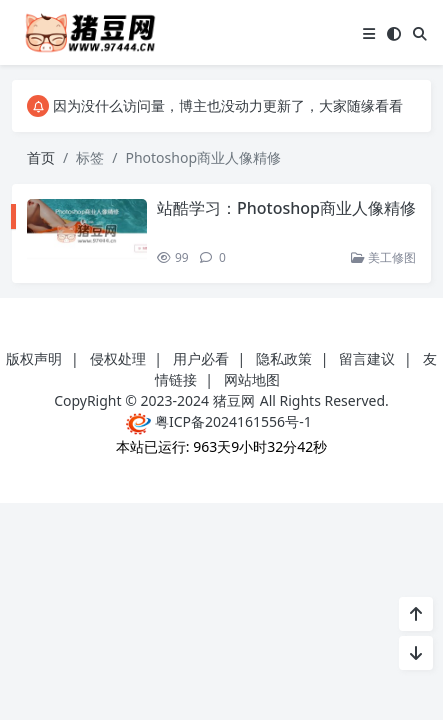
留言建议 (367, 358)
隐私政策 (284, 358)
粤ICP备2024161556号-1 (218, 421)
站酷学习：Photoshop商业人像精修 (286, 208)
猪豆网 (234, 400)
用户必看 (201, 358)
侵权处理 (118, 358)
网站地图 (252, 379)
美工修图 (383, 257)
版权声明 (34, 358)
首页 (41, 157)
